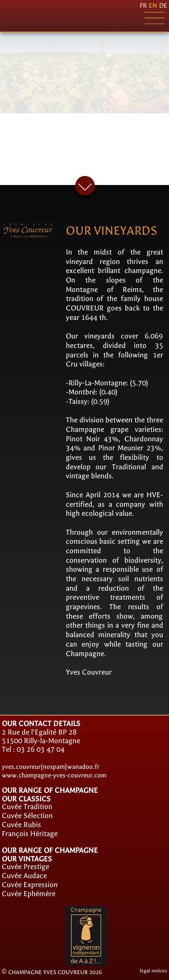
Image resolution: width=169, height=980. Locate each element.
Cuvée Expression (30, 885)
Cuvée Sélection (27, 816)
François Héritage (30, 834)
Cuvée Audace (24, 876)
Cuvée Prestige (25, 867)
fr (143, 6)
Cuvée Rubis (21, 825)
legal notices (153, 971)
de (163, 6)
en (153, 6)
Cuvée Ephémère (29, 894)
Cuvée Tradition (27, 807)
